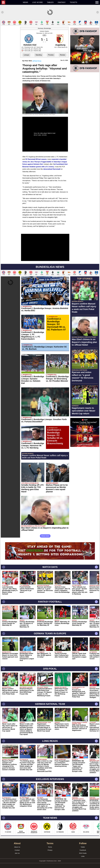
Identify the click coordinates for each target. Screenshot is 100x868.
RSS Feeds (83, 853)
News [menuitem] (25, 2)
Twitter (83, 847)
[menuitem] (11, 2)
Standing (39, 55)
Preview (51, 55)
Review (62, 55)
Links (83, 856)
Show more (45, 536)
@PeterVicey (37, 61)
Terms (50, 847)
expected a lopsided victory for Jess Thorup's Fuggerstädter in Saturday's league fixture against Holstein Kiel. (45, 162)
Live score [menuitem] (38, 2)
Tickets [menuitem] (73, 2)
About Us (17, 847)
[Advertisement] (85, 460)
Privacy (50, 850)
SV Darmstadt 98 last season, (36, 159)
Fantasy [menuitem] (62, 2)
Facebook (83, 850)
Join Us (17, 853)
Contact (17, 850)
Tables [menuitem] (50, 2)
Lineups (26, 55)
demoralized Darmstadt (52, 169)
